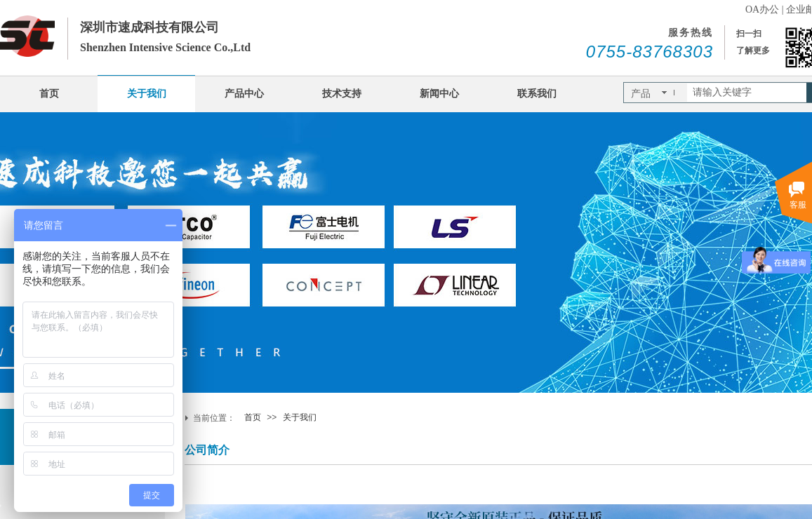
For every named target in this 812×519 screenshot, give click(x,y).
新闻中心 (439, 94)
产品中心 (244, 94)
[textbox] (747, 93)
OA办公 (762, 9)
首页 (49, 94)
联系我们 (537, 94)
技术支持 (342, 94)
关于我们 (147, 94)
